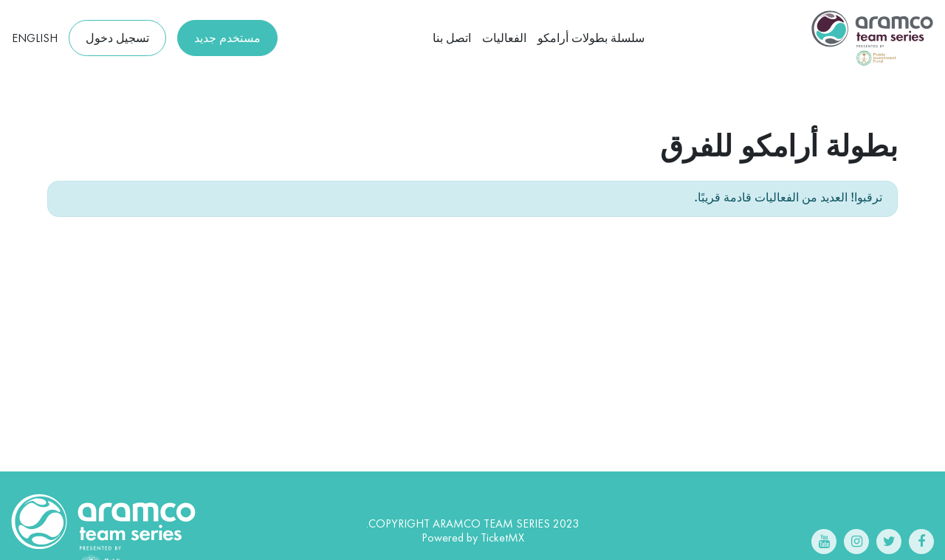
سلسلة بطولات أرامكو (591, 38)
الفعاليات (504, 38)
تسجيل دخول (117, 38)
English (35, 38)
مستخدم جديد (227, 38)
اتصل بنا (452, 38)
